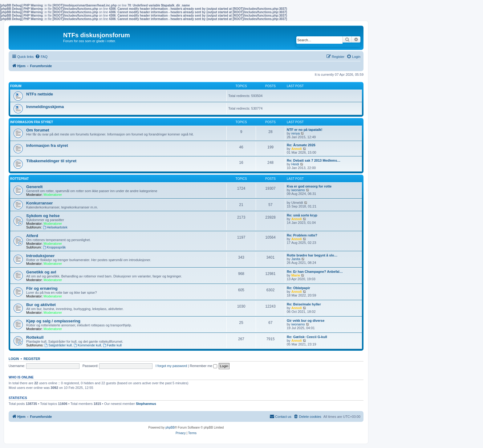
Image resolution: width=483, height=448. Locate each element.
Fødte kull (112, 345)
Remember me (203, 366)
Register (32, 359)
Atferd (32, 236)
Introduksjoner (40, 256)
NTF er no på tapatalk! (305, 130)
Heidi (295, 164)
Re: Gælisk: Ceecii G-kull (307, 337)
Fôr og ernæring (42, 288)
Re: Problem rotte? (302, 235)
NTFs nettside (40, 94)
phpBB (170, 428)
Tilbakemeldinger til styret (51, 161)
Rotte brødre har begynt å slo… (312, 255)
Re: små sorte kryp (302, 215)
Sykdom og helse (43, 216)
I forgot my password (171, 366)
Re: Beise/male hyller (304, 304)
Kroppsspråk (54, 247)
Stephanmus (146, 404)
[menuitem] (41, 57)
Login (14, 359)
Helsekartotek (55, 227)
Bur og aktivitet (41, 305)
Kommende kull (87, 345)
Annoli (297, 149)
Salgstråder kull (58, 345)
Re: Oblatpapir (298, 288)
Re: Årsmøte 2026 (301, 145)
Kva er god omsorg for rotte (309, 186)
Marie (296, 275)
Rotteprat (19, 179)
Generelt (34, 187)
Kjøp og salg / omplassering (53, 321)
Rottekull (35, 337)
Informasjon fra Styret (32, 122)
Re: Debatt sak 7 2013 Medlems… (314, 160)
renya (296, 133)
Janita (296, 259)
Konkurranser (39, 203)
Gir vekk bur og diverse (306, 321)
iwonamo (298, 190)
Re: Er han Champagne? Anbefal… (315, 272)
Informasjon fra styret (47, 145)
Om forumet (38, 130)
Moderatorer (53, 195)
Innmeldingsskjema (45, 107)
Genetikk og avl (41, 272)
